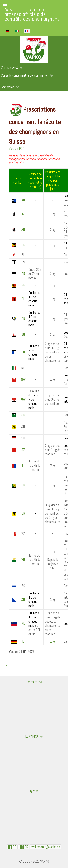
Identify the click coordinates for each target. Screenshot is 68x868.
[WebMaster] (46, 847)
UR (23, 513)
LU (23, 352)
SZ (23, 450)
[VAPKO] (34, 50)
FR (23, 274)
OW (23, 399)
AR (23, 230)
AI (23, 214)
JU (23, 335)
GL (23, 299)
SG (23, 415)
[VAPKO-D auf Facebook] (12, 847)
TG (23, 485)
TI (23, 465)
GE (23, 285)
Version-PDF (17, 149)
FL (23, 624)
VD (23, 560)
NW (23, 379)
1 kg (53, 641)
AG (23, 200)
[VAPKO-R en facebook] (24, 847)
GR (23, 319)
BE (23, 245)
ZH (23, 600)
